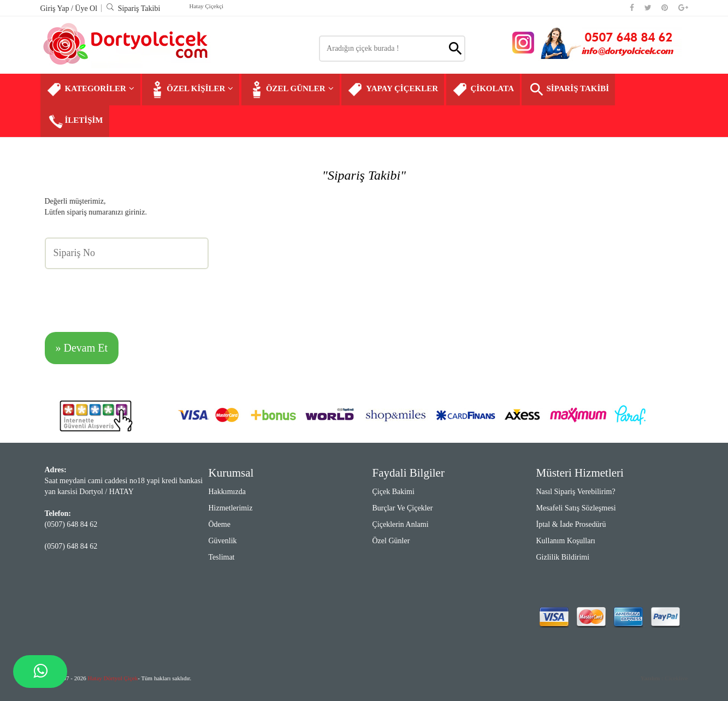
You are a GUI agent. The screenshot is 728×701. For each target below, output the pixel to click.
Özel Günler (391, 541)
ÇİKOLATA (483, 90)
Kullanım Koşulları (566, 541)
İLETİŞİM (75, 121)
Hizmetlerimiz (231, 508)
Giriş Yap (56, 8)
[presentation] (128, 294)
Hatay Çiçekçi (207, 6)
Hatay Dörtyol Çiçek (113, 678)
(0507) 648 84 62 (71, 524)
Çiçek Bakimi (393, 492)
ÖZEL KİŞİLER (191, 90)
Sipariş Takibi (133, 8)
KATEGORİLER (90, 90)
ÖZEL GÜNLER (291, 90)
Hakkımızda (227, 492)
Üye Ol (86, 8)
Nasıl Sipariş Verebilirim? (576, 492)
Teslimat (222, 557)
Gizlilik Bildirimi (563, 557)
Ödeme (220, 524)
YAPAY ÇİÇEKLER (393, 90)
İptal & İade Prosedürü (571, 524)
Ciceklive (664, 678)
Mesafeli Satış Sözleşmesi (576, 508)
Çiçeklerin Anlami (401, 524)
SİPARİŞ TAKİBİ (568, 90)
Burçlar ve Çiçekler (403, 508)
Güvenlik (223, 541)
